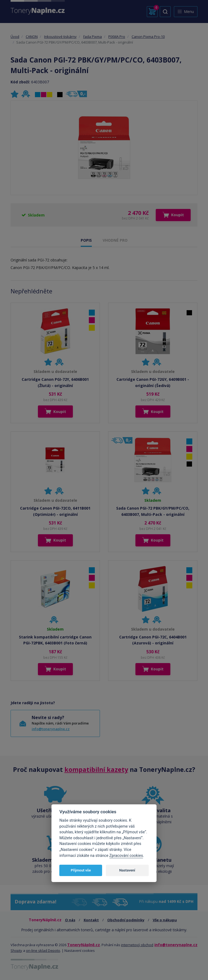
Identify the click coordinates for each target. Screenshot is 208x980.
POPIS (86, 240)
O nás (70, 920)
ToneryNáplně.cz (84, 945)
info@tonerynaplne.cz (51, 729)
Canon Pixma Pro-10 (148, 37)
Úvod (15, 37)
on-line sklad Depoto (43, 950)
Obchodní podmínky (126, 920)
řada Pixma (92, 37)
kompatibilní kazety (96, 769)
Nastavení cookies (80, 950)
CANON (32, 37)
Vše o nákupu (165, 920)
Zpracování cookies (126, 856)
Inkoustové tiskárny (60, 37)
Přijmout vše (81, 870)
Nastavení (127, 870)
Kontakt (91, 920)
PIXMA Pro (117, 37)
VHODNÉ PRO (115, 240)
